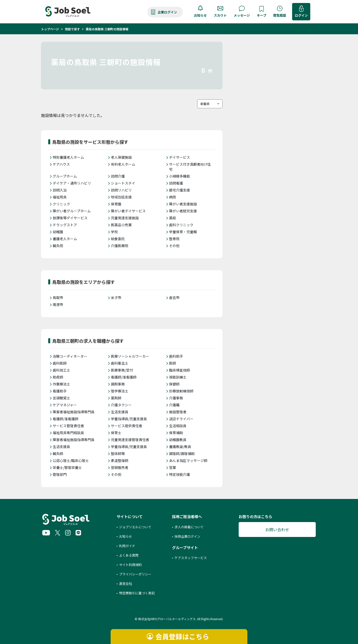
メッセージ (242, 15)
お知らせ (200, 15)
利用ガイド (127, 546)
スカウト (220, 15)
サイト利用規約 (130, 565)
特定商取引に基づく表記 (137, 593)
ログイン (301, 15)
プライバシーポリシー (135, 574)
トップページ (50, 29)
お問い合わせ (277, 530)
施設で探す (72, 29)
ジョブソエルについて (135, 527)
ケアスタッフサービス (191, 558)
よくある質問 (129, 555)
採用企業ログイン (187, 536)
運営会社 (126, 584)
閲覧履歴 (280, 15)
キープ (262, 15)
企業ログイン (167, 12)
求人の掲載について (189, 527)
